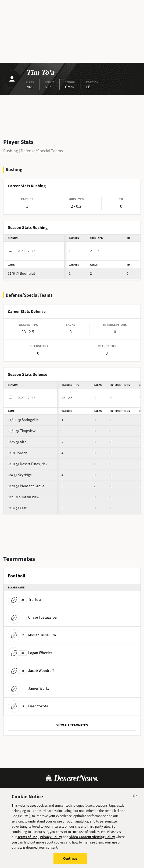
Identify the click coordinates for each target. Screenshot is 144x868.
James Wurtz (28, 688)
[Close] (135, 800)
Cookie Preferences (115, 791)
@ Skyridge (20, 475)
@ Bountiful (21, 274)
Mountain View (24, 497)
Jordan (18, 453)
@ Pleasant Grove (26, 486)
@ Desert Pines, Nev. (28, 464)
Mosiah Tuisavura (32, 635)
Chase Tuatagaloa (32, 617)
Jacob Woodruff (31, 671)
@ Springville (23, 420)
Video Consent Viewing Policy (92, 840)
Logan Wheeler (30, 653)
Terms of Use (21, 791)
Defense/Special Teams (42, 151)
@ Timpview (22, 431)
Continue (70, 862)
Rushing (11, 151)
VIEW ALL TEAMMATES (72, 725)
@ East (17, 508)
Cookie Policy (80, 791)
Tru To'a (25, 600)
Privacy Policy (50, 791)
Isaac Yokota (28, 706)
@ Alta (17, 442)
